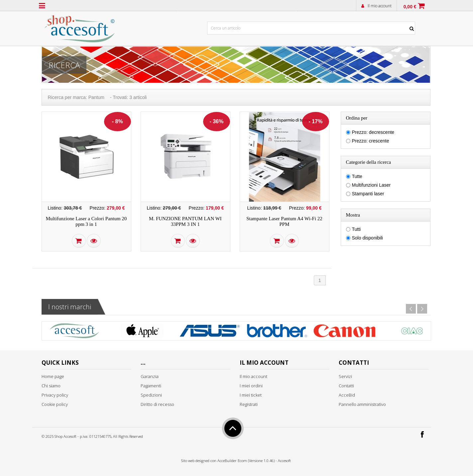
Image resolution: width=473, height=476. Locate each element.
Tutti (356, 229)
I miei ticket (251, 395)
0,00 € (410, 7)
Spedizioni (151, 395)
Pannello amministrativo (362, 404)
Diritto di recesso (157, 404)
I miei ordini (251, 386)
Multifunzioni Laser (371, 185)
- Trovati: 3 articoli (128, 97)
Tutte (357, 176)
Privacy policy (55, 395)
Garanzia (150, 376)
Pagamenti (151, 386)
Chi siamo (51, 386)
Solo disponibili (367, 238)
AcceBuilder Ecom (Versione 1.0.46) (246, 461)
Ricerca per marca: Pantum (76, 97)
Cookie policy (55, 404)
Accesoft (284, 461)
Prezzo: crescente (371, 141)
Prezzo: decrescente (373, 132)
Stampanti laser (368, 194)
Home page (53, 376)
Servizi (345, 376)
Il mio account (380, 6)
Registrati (249, 404)
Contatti (346, 386)
